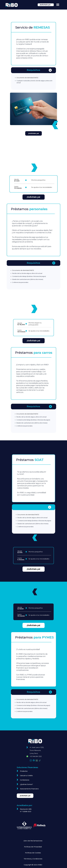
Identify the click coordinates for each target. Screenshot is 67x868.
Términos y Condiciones (33, 859)
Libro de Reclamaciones (33, 841)
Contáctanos (25, 780)
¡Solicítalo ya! (33, 133)
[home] (13, 5)
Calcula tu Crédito (26, 776)
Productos (24, 771)
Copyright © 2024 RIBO (33, 865)
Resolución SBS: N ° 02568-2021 (26, 810)
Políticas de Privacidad (33, 847)
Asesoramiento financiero (29, 789)
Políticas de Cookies (33, 853)
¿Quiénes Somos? (26, 784)
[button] (58, 5)
